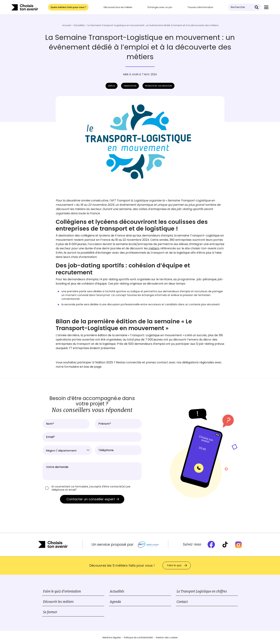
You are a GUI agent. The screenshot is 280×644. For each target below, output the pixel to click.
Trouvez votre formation (200, 7)
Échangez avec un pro (160, 7)
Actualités (117, 591)
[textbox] (67, 451)
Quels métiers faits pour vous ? (68, 7)
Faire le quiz (174, 565)
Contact (182, 602)
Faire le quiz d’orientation (62, 591)
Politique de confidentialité (138, 637)
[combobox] (67, 450)
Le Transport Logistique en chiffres (202, 591)
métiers (154, 248)
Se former (50, 612)
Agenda (115, 602)
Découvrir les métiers (58, 602)
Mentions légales (112, 637)
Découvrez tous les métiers (118, 7)
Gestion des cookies (167, 637)
